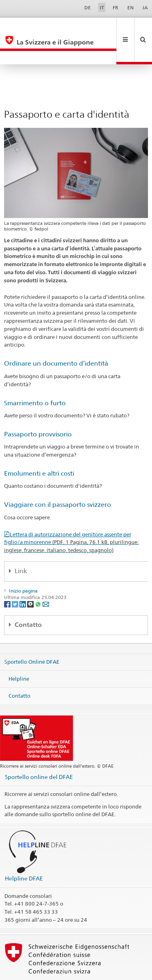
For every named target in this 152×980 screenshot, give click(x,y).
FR (116, 7)
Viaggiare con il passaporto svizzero (58, 477)
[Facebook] (8, 577)
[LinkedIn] (23, 577)
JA (145, 7)
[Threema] (31, 577)
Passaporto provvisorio (38, 407)
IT (102, 7)
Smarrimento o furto (35, 376)
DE (88, 7)
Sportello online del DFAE (39, 750)
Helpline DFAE (24, 851)
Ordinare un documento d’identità (56, 336)
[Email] (46, 577)
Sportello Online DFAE (32, 635)
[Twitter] (16, 577)
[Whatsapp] (39, 577)
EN (131, 7)
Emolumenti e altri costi (39, 446)
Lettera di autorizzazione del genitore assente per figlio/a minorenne (72, 515)
